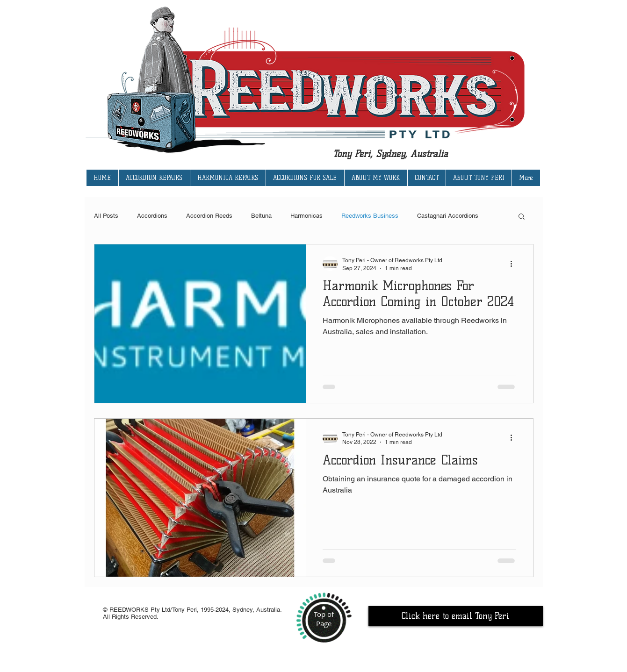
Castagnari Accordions (448, 216)
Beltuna (261, 216)
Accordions (152, 216)
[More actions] (515, 264)
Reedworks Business (370, 216)
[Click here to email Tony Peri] (456, 616)
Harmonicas (306, 216)
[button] (522, 217)
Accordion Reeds (209, 216)
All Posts (106, 216)
